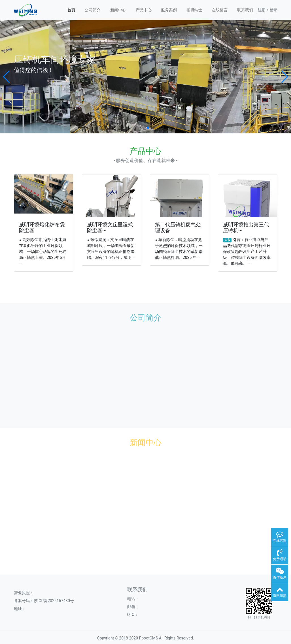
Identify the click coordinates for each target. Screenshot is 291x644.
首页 (71, 10)
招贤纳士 (194, 10)
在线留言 (220, 10)
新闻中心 (118, 10)
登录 (273, 10)
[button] (7, 77)
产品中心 (144, 10)
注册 (262, 10)
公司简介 (93, 10)
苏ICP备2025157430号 (54, 601)
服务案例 (169, 10)
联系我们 (245, 10)
